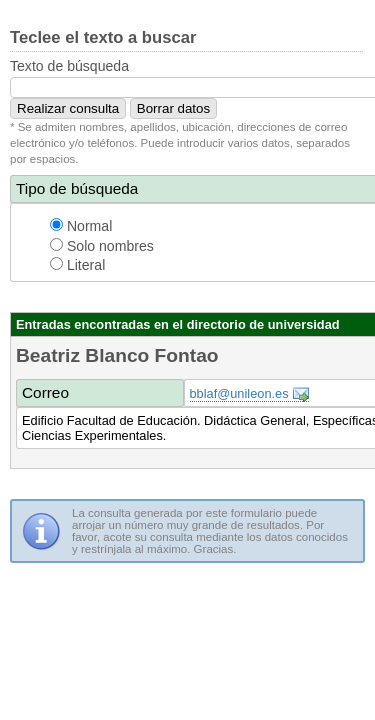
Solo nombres (102, 246)
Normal (81, 226)
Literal (77, 265)
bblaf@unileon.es (239, 393)
